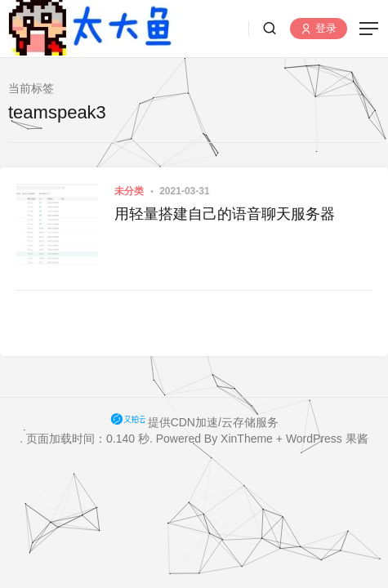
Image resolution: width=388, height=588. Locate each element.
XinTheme (247, 439)
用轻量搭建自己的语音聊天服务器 (225, 214)
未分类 (129, 191)
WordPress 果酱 (327, 439)
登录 (319, 29)
